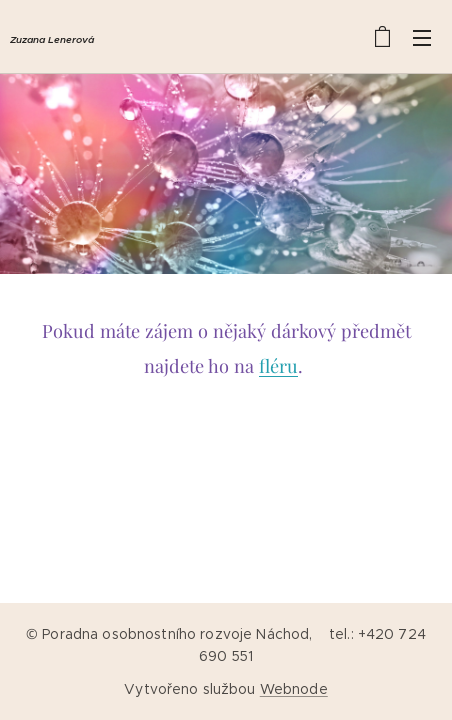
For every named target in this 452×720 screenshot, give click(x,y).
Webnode (294, 689)
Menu (422, 38)
